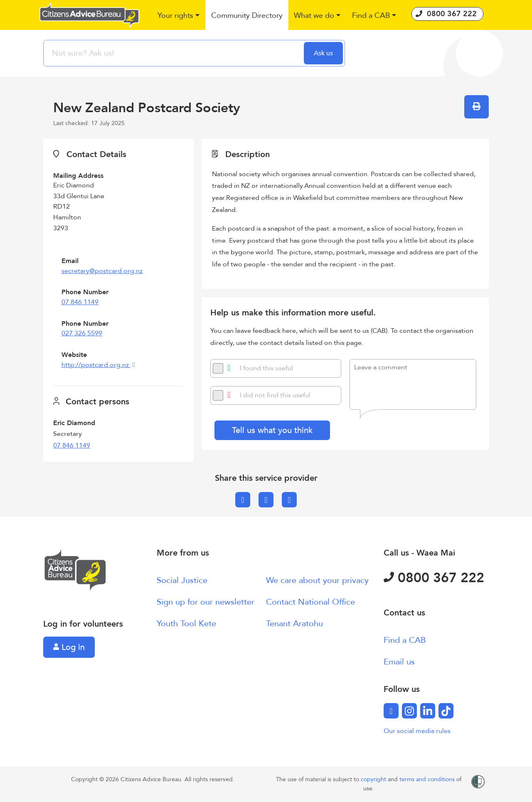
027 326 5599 (82, 333)
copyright (374, 779)
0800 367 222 (434, 578)
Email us (399, 662)
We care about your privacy (317, 580)
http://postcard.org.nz (96, 365)
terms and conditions (428, 779)
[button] (179, 16)
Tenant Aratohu (294, 624)
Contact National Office (310, 602)
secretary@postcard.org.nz (102, 271)
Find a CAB (405, 640)
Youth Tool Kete (186, 624)
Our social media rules (417, 731)
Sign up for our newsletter (206, 602)
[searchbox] (175, 53)
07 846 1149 (80, 302)
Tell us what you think (272, 430)
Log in (69, 647)
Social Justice (182, 580)
